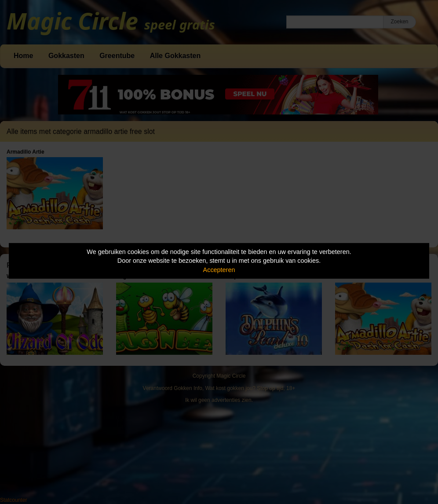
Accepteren (219, 270)
